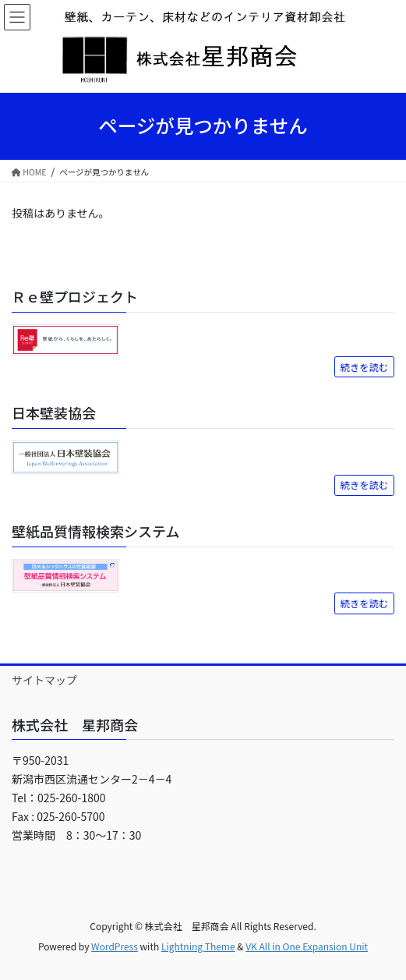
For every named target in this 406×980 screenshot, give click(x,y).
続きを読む (364, 367)
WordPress (115, 946)
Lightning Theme (198, 946)
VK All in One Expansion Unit (307, 946)
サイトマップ (44, 680)
